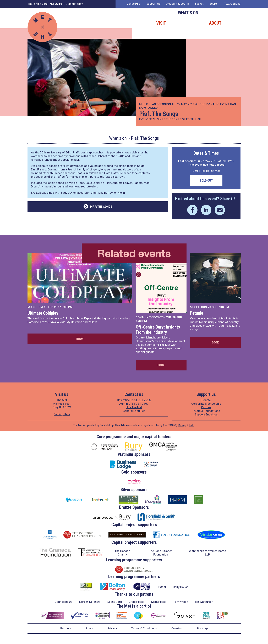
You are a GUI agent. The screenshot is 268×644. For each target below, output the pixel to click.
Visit (161, 23)
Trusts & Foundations (206, 411)
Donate (206, 400)
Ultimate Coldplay (43, 313)
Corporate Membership (206, 404)
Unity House (181, 587)
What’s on (188, 13)
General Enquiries (134, 411)
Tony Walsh (181, 602)
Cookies (177, 628)
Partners (66, 628)
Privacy (112, 628)
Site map (202, 628)
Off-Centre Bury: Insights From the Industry (158, 330)
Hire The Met (134, 407)
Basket (199, 4)
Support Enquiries (206, 414)
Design (182, 425)
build (192, 425)
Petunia (197, 313)
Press (89, 628)
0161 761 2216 (141, 400)
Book (80, 339)
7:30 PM (223, 307)
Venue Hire (133, 4)
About (215, 23)
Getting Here (62, 414)
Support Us (153, 4)
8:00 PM (67, 307)
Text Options (232, 4)
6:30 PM (141, 321)
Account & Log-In (178, 4)
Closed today (74, 4)
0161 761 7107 (139, 404)
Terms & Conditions (144, 628)
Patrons (206, 407)
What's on (118, 138)
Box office (45, 4)
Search (214, 4)
